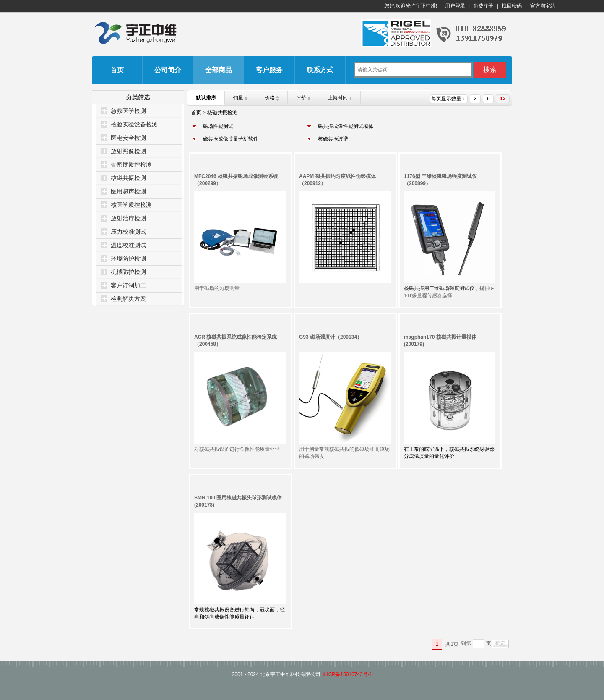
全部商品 (219, 70)
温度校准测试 (128, 245)
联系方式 (320, 70)
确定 (500, 643)
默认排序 (206, 98)
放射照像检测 (128, 151)
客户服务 (269, 70)
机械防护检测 (128, 272)
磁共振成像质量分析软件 (231, 139)
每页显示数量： (449, 99)
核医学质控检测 (131, 205)
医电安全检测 (128, 138)
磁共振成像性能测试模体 (346, 126)
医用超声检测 (128, 191)
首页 (117, 70)
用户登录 (455, 6)
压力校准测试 (128, 232)
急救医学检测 (128, 111)
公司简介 (168, 70)
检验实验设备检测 (134, 124)
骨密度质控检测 (131, 165)
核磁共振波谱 (333, 139)
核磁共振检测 (128, 178)
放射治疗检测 (128, 218)
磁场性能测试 (218, 126)
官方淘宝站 (543, 6)
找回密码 (512, 6)
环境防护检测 (128, 259)
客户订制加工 (128, 285)
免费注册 (483, 6)
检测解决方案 (128, 299)
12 (503, 99)
